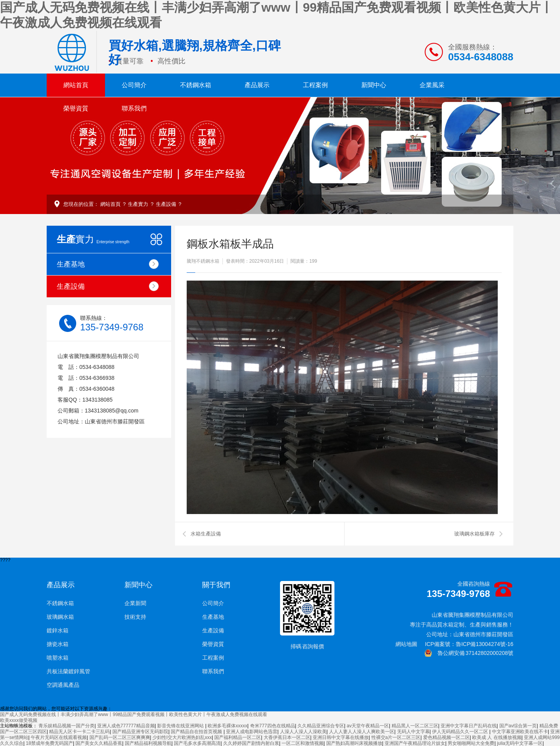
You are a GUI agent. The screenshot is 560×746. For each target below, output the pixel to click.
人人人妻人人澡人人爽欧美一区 (362, 732)
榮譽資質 (76, 108)
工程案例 (315, 85)
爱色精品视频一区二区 (446, 737)
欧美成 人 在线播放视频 (497, 737)
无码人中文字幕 (413, 732)
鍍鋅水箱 (58, 630)
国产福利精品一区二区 (238, 737)
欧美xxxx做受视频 (19, 720)
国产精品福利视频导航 (148, 743)
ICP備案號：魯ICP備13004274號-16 (469, 644)
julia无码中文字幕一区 (520, 743)
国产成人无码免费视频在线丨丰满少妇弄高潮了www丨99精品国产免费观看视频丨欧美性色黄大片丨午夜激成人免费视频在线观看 (134, 714)
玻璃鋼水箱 (60, 617)
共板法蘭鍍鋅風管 (68, 671)
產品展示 (257, 85)
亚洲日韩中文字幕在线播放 (341, 737)
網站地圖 (406, 644)
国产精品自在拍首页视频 (197, 732)
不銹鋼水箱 (196, 85)
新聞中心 (374, 85)
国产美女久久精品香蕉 (99, 743)
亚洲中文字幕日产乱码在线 (469, 726)
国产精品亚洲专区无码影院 (140, 732)
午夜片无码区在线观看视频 (59, 737)
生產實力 (138, 204)
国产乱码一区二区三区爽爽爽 (120, 737)
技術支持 (135, 617)
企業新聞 (135, 603)
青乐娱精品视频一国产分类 (66, 726)
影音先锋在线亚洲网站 (181, 726)
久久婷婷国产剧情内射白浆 (251, 743)
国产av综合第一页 (518, 726)
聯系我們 (134, 108)
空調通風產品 (63, 685)
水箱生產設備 (206, 534)
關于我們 (216, 585)
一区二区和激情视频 (303, 743)
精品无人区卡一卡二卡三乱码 (79, 732)
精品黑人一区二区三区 (415, 726)
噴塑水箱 (58, 658)
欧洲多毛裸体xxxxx (227, 726)
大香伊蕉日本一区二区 (287, 737)
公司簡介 (134, 85)
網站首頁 (76, 85)
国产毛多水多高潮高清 (197, 743)
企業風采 (432, 85)
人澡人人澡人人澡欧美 (303, 732)
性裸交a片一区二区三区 (396, 737)
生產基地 (108, 264)
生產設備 (166, 204)
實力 (93, 239)
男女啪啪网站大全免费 (471, 743)
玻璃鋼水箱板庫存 (474, 534)
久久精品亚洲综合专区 (321, 726)
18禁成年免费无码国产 (49, 743)
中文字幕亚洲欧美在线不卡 (520, 732)
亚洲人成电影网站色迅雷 (252, 732)
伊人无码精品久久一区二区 (461, 732)
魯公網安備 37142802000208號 (469, 653)
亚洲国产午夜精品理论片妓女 (415, 743)
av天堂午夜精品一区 (368, 726)
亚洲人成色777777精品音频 (126, 726)
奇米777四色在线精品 (273, 726)
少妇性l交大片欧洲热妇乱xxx (182, 737)
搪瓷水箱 (58, 644)
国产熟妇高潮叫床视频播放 (354, 743)
